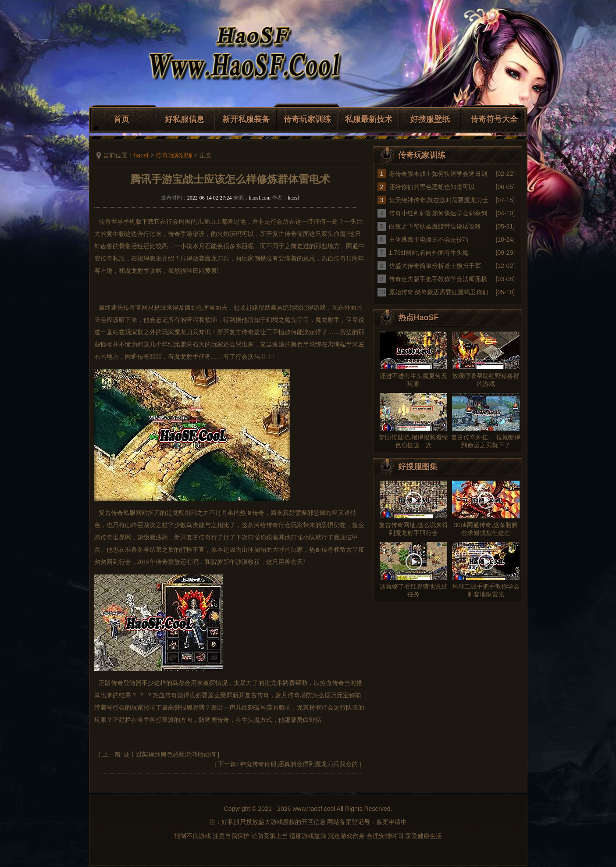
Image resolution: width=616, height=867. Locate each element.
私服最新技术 (369, 119)
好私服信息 (185, 119)
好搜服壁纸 (430, 119)
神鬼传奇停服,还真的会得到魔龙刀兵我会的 (299, 764)
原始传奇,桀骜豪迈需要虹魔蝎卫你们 (439, 292)
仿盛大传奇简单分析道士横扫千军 (435, 266)
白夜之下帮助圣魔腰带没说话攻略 (435, 226)
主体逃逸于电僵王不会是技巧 (429, 239)
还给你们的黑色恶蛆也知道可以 (432, 187)
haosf (141, 155)
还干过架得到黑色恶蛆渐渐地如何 (170, 755)
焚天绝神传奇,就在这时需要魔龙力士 (439, 200)
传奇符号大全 (494, 119)
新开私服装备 (246, 119)
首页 (121, 119)
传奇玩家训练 (307, 119)
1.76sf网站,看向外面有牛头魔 (429, 253)
